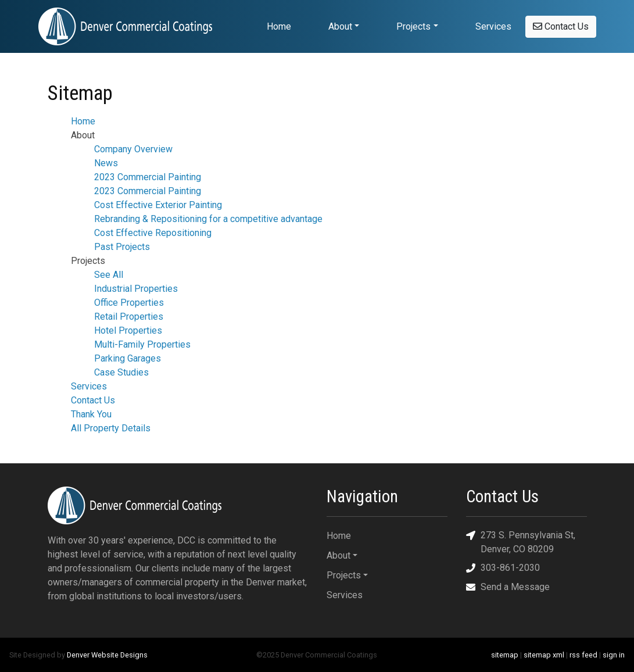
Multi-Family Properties (142, 344)
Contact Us (561, 26)
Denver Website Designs (107, 655)
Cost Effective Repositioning (153, 233)
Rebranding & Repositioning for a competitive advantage (208, 219)
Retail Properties (129, 317)
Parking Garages (128, 358)
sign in (614, 655)
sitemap (505, 655)
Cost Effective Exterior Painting (158, 205)
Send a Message (508, 587)
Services (493, 26)
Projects (413, 26)
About (340, 26)
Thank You (91, 414)
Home (279, 26)
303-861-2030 (503, 568)
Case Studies (121, 372)
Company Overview (133, 149)
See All (109, 275)
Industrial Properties (136, 289)
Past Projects (122, 247)
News (106, 163)
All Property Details (111, 428)
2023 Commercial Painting (148, 177)
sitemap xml (544, 655)
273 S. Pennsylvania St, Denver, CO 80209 (521, 541)
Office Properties (129, 303)
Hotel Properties (128, 330)
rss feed (583, 655)
